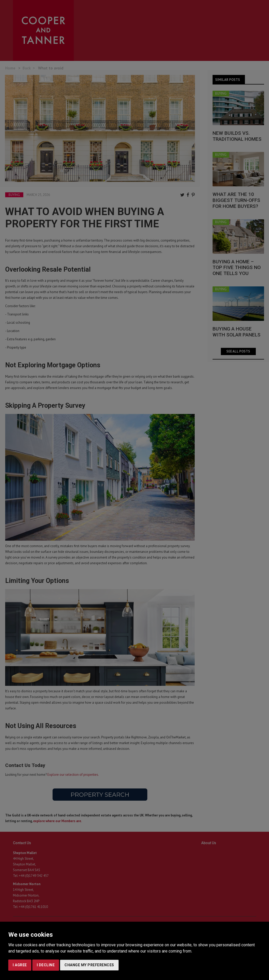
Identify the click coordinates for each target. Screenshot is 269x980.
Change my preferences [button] (89, 965)
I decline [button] (46, 965)
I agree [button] (20, 965)
